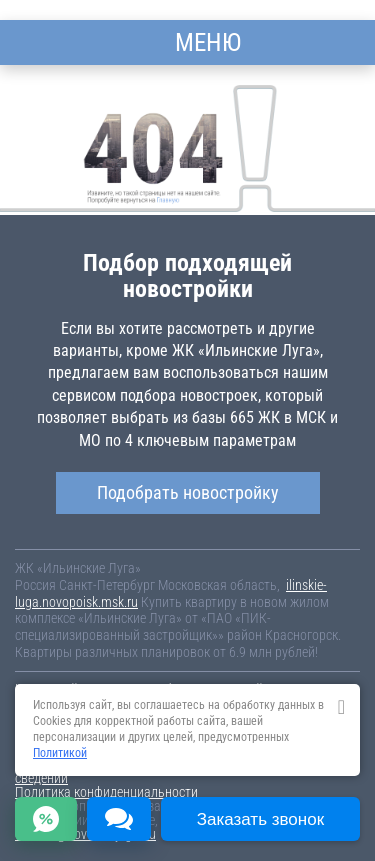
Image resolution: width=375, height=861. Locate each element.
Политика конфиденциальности (106, 792)
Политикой (60, 753)
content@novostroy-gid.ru (85, 834)
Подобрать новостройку (188, 492)
